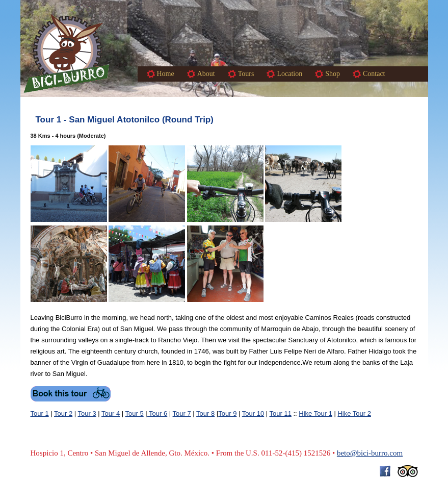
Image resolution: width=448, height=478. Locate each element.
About (206, 74)
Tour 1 (40, 413)
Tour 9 (227, 413)
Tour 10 (253, 413)
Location (289, 74)
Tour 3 (87, 413)
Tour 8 (205, 413)
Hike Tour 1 (315, 413)
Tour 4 (111, 413)
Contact (374, 74)
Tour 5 (135, 413)
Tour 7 (182, 413)
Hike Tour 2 (354, 413)
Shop (333, 74)
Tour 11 (281, 413)
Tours (246, 74)
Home (166, 74)
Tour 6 (157, 413)
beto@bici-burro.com (370, 453)
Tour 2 (63, 413)
